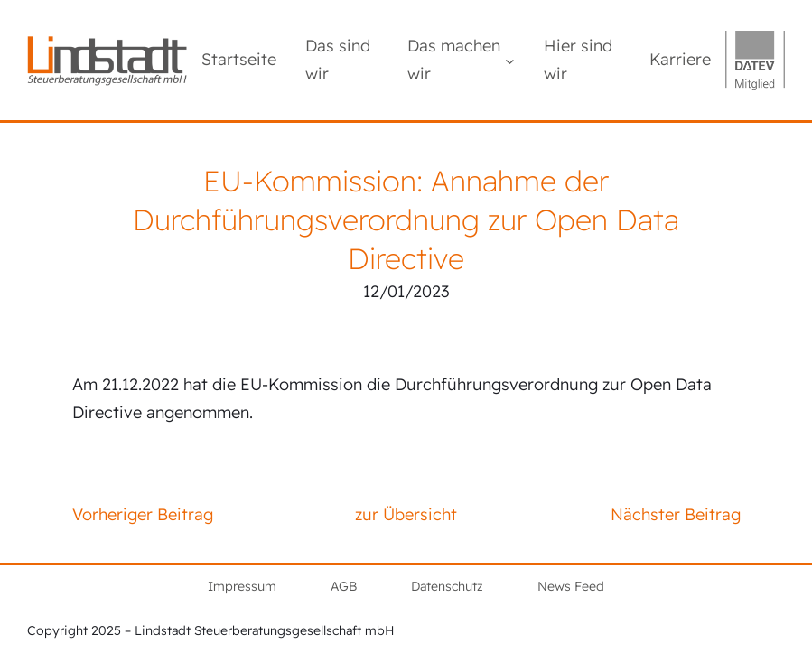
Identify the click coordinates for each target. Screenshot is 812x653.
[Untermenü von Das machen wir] (510, 60)
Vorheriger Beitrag (143, 514)
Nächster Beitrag (676, 514)
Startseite (239, 59)
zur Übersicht (406, 514)
